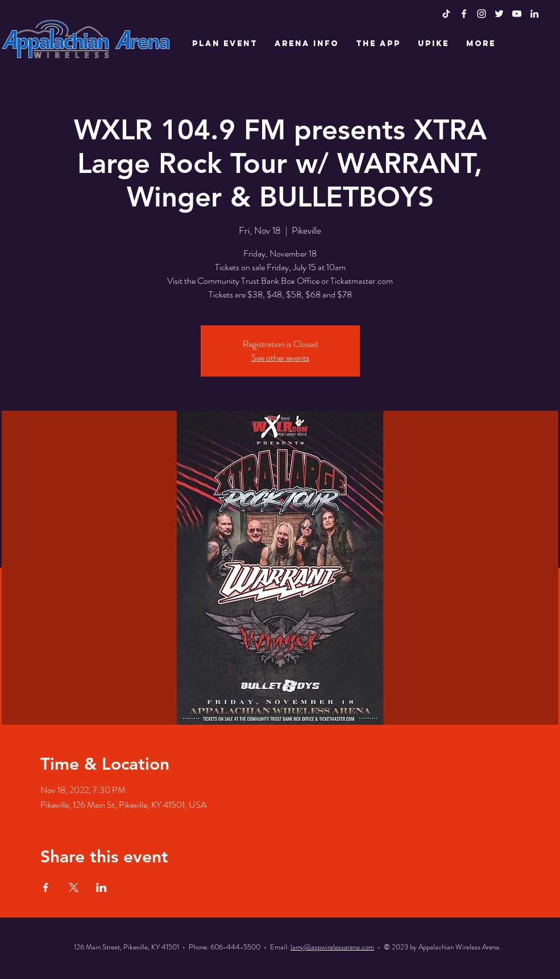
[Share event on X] (74, 887)
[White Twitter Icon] (499, 14)
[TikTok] (446, 14)
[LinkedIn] (534, 14)
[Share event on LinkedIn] (101, 887)
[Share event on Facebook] (46, 887)
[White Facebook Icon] (464, 14)
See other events (280, 358)
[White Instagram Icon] (482, 14)
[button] (225, 44)
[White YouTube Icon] (517, 14)
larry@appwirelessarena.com (332, 947)
